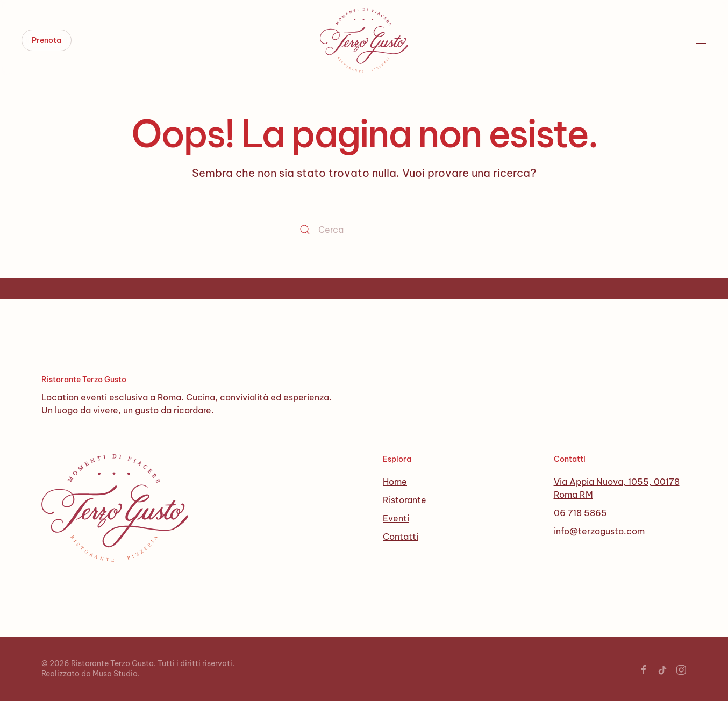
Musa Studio (115, 674)
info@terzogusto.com (599, 531)
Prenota (47, 40)
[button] (701, 40)
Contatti (401, 537)
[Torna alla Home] (364, 40)
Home (395, 482)
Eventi (396, 518)
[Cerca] (364, 230)
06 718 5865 (580, 513)
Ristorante (405, 500)
